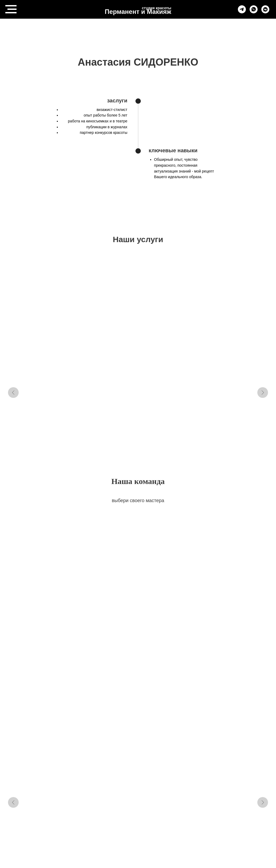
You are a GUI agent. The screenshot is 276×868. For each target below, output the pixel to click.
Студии (177, 825)
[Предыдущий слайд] (13, 321)
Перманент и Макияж (138, 12)
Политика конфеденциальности (120, 831)
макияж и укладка (225, 329)
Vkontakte (101, 825)
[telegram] (242, 12)
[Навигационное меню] (11, 9)
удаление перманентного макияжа (163, 334)
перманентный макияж (104, 332)
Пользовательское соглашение (138, 837)
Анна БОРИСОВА (49, 538)
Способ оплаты (171, 831)
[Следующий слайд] (263, 321)
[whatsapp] (254, 12)
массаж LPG (43, 329)
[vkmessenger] (265, 12)
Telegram (127, 825)
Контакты (153, 825)
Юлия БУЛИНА (223, 538)
